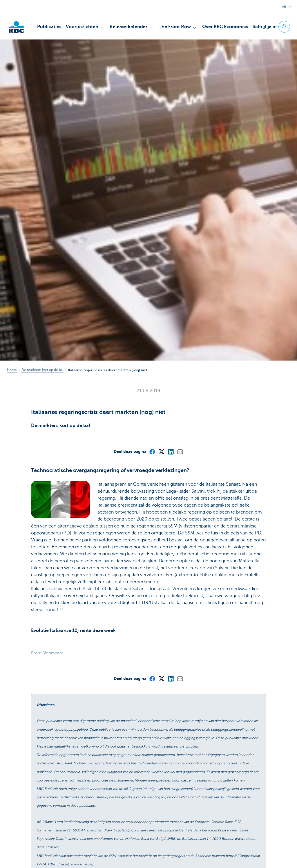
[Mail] (180, 451)
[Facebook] (152, 451)
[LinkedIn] (171, 451)
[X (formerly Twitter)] (161, 451)
